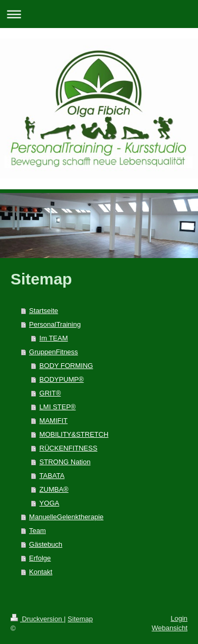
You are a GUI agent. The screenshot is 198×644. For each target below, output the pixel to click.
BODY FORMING (67, 366)
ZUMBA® (54, 489)
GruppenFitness (54, 352)
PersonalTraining (55, 324)
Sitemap (80, 619)
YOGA (50, 503)
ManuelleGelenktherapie (66, 517)
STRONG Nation (65, 462)
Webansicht (169, 628)
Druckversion (37, 619)
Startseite (44, 311)
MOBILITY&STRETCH (74, 434)
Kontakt (41, 572)
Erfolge (40, 558)
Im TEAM (54, 338)
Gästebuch (46, 544)
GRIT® (50, 393)
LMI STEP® (58, 407)
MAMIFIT (54, 421)
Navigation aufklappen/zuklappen (99, 14)
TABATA (52, 476)
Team (37, 531)
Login (179, 618)
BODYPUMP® (62, 379)
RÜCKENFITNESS (69, 448)
